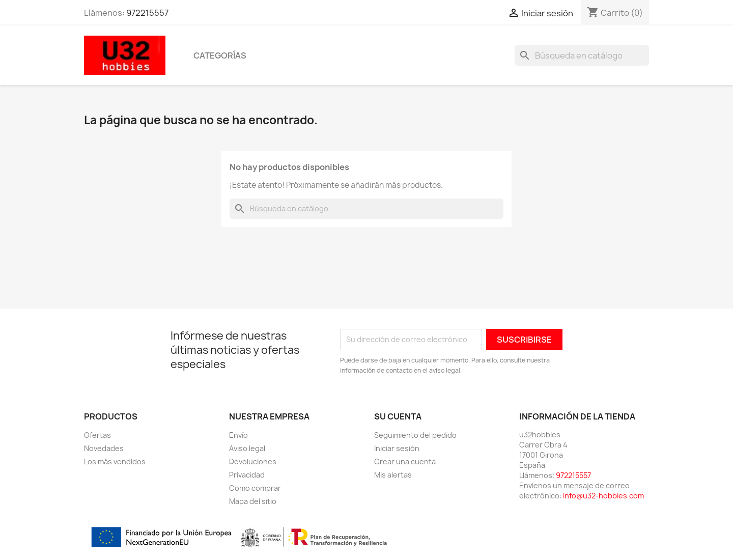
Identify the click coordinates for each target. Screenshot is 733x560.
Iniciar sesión (397, 448)
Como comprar (255, 488)
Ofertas (97, 435)
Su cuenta (398, 416)
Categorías (220, 55)
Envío (238, 435)
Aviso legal (247, 448)
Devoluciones (253, 461)
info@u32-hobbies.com (603, 496)
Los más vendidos (115, 461)
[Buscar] (582, 55)
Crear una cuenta (405, 461)
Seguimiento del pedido (415, 435)
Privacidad (247, 475)
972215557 (147, 13)
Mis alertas (393, 475)
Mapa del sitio (253, 501)
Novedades (104, 448)
